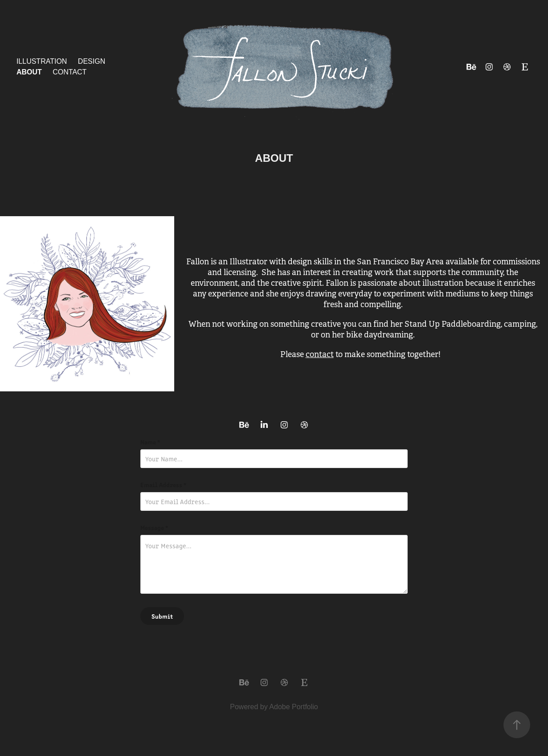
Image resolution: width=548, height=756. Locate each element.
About (29, 72)
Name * (150, 442)
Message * (154, 527)
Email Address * (164, 485)
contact (320, 354)
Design (92, 61)
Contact (70, 72)
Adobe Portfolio (293, 707)
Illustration (42, 61)
